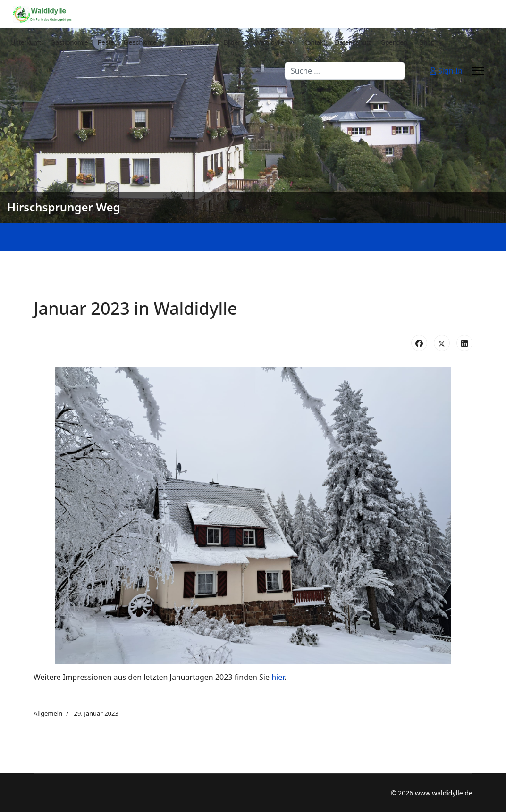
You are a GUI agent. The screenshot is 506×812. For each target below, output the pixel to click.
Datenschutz (353, 42)
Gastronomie (69, 42)
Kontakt (314, 42)
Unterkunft (26, 42)
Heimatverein (194, 42)
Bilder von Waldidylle (254, 42)
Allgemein (48, 713)
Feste (106, 42)
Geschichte (140, 42)
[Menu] (478, 71)
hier (278, 677)
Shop (427, 42)
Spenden (394, 42)
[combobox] (345, 71)
